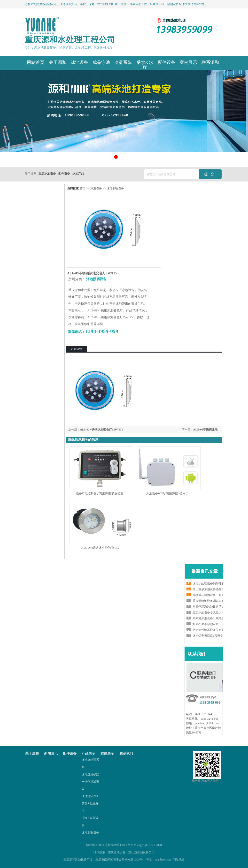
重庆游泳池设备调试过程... (210, 601)
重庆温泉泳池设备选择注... (210, 589)
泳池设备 (96, 188)
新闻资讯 (51, 753)
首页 (83, 188)
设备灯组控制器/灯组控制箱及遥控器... (101, 493)
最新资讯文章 (205, 571)
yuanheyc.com (163, 860)
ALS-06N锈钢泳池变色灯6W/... (101, 548)
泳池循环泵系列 (90, 763)
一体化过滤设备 (90, 785)
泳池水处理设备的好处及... (210, 583)
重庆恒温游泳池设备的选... (210, 607)
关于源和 (32, 753)
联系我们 (196, 654)
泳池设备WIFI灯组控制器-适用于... (168, 493)
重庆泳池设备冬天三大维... (210, 612)
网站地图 (179, 860)
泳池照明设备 (115, 188)
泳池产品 (78, 174)
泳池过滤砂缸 (90, 774)
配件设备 (64, 174)
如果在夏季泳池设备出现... (210, 624)
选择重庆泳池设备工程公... (210, 595)
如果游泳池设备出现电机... (210, 618)
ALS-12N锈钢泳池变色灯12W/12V (102, 430)
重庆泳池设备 (47, 174)
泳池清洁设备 (90, 796)
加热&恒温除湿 (90, 807)
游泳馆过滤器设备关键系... (210, 630)
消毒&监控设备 (90, 822)
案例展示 (107, 753)
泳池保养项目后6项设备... (209, 636)
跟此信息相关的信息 (83, 440)
